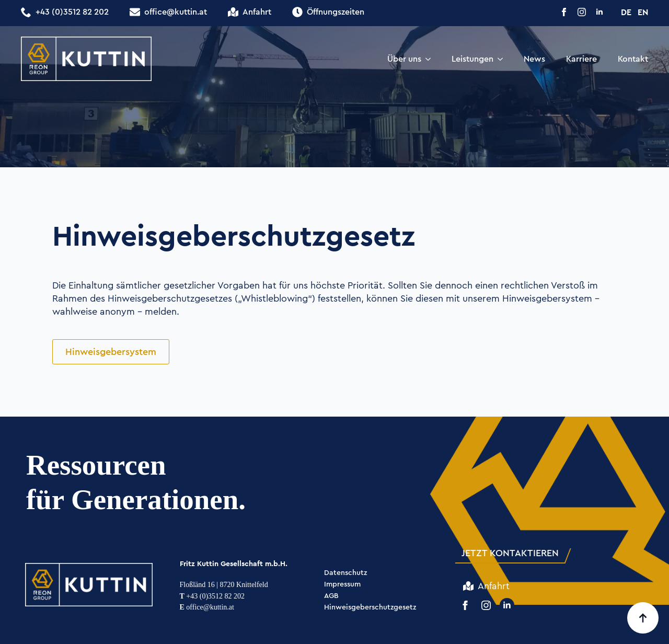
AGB (331, 596)
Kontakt (633, 59)
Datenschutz (345, 573)
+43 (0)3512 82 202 (212, 596)
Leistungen (472, 59)
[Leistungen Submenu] (503, 59)
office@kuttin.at (207, 607)
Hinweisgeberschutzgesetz (370, 608)
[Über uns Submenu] (431, 59)
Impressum (342, 585)
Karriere (581, 59)
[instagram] (582, 12)
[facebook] (564, 12)
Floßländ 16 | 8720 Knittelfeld (224, 585)
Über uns (404, 59)
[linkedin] (599, 12)
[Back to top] (643, 618)
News (534, 59)
